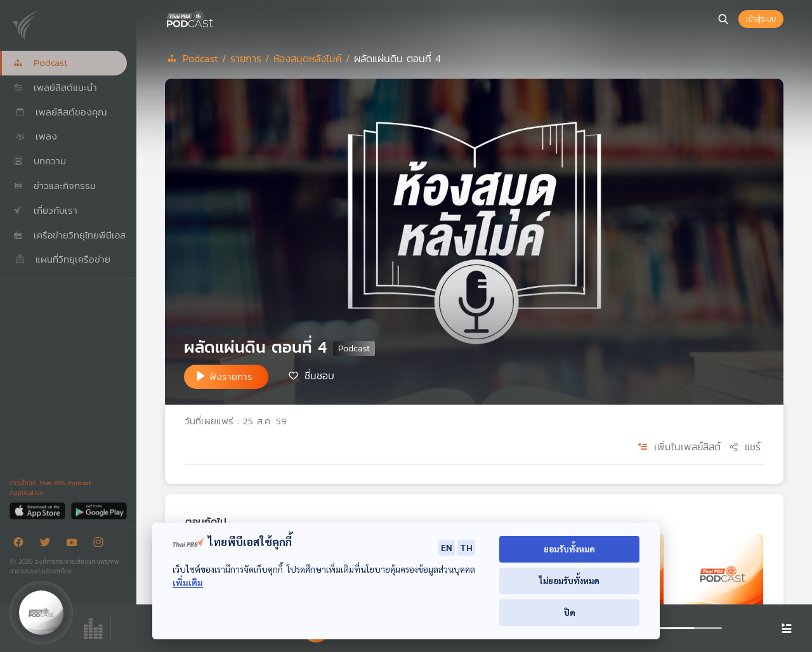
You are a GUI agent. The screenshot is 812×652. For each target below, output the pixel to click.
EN (447, 547)
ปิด (570, 612)
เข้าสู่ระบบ (761, 19)
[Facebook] (22, 544)
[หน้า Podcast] (216, 18)
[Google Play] (99, 510)
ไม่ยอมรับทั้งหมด (569, 581)
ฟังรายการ (231, 376)
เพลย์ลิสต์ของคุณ (60, 112)
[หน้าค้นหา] (723, 19)
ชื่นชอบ (319, 375)
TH (466, 547)
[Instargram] (101, 544)
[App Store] (38, 510)
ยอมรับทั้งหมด (569, 549)
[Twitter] (48, 544)
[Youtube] (75, 544)
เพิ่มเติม (188, 583)
